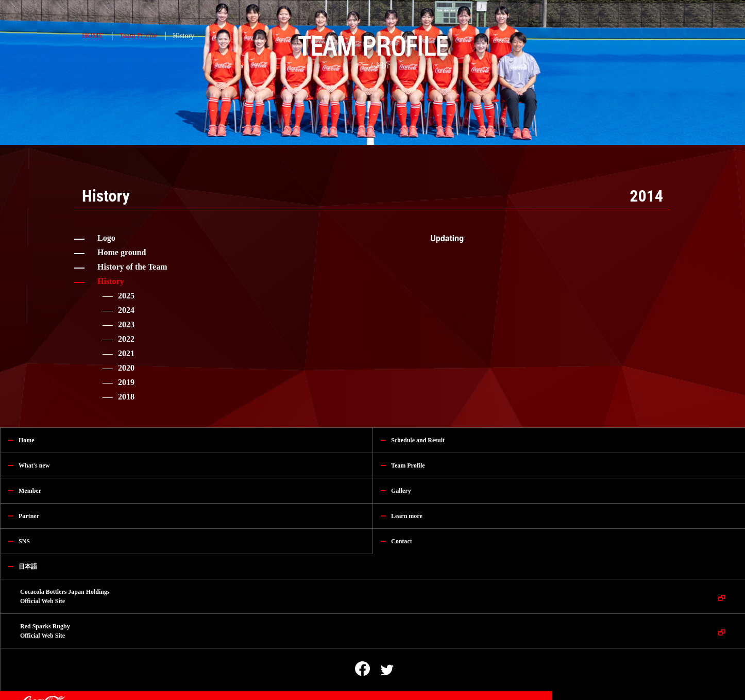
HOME (92, 36)
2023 (126, 324)
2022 (126, 339)
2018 (126, 397)
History (183, 36)
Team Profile (138, 36)
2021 (126, 353)
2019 (126, 382)
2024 (126, 310)
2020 (126, 368)
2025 (126, 296)
